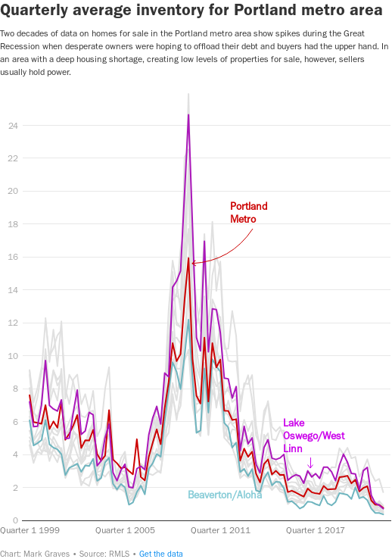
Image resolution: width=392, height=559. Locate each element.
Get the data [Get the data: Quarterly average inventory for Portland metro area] (161, 554)
